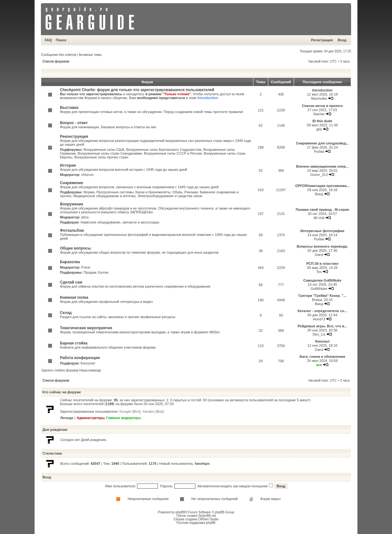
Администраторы (91, 418)
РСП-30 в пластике (322, 264)
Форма (89, 192)
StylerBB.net (207, 516)
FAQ (48, 40)
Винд (319, 194)
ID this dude (322, 121)
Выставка (69, 108)
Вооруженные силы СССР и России (173, 153)
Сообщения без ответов (59, 55)
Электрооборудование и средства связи (170, 196)
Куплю (104, 272)
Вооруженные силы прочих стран (101, 157)
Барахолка (70, 262)
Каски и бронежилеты (153, 192)
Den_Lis (319, 334)
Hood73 (319, 319)
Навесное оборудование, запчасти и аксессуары (120, 222)
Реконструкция (74, 137)
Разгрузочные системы (115, 192)
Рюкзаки (191, 192)
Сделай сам (71, 282)
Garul (319, 255)
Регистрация (322, 40)
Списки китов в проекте (322, 106)
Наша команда (90, 370)
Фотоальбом (72, 230)
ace (319, 365)
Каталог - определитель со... (322, 311)
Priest (86, 267)
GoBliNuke (319, 289)
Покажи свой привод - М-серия (322, 210)
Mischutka (319, 98)
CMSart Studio (208, 519)
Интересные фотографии (322, 231)
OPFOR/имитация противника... (322, 186)
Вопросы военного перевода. (322, 246)
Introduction (208, 98)
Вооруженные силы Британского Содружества (164, 150)
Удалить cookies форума (59, 370)
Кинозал (322, 341)
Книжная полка (74, 297)
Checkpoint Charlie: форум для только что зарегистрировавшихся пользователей (137, 90)
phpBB (180, 512)
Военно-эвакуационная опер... (322, 166)
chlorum (87, 175)
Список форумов (56, 61)
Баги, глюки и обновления (323, 357)
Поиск (61, 40)
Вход (342, 40)
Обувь (177, 192)
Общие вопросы (75, 248)
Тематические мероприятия (86, 328)
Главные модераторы (124, 418)
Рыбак (319, 151)
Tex (319, 272)
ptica (85, 217)
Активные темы (90, 55)
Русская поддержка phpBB (196, 523)
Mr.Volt (319, 218)
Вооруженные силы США (104, 150)
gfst (319, 129)
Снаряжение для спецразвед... (322, 143)
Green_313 (319, 175)
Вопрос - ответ (74, 123)
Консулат (88, 363)
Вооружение (72, 204)
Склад (66, 313)
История (68, 165)
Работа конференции (80, 358)
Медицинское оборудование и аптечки (104, 196)
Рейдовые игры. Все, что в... (322, 326)
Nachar (319, 114)
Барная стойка (74, 343)
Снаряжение (72, 183)
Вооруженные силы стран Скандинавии (110, 153)
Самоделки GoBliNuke (322, 280)
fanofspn (202, 464)
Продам (90, 272)
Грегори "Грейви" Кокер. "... (322, 296)
